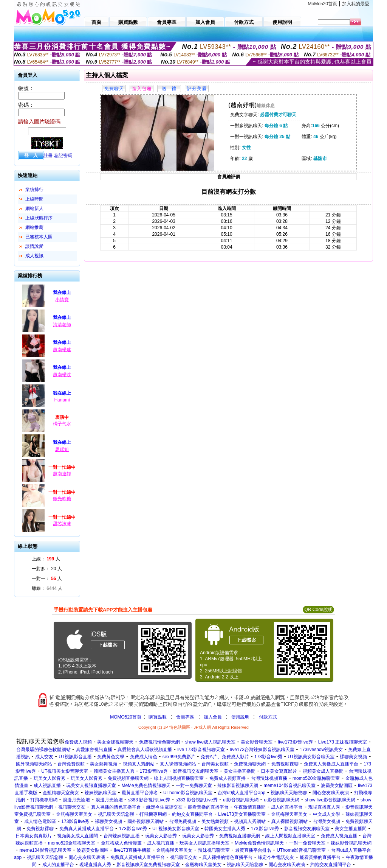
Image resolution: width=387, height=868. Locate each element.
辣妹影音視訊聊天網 (238, 786)
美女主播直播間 (240, 771)
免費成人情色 (144, 757)
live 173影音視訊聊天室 (201, 750)
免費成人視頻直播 (228, 778)
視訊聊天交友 (72, 807)
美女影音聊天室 (257, 742)
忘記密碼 (63, 156)
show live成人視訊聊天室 (210, 742)
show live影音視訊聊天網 (330, 800)
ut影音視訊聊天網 (241, 800)
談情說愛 (34, 246)
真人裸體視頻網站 (178, 764)
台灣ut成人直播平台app (241, 793)
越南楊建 (62, 350)
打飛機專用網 (44, 800)
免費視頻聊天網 (250, 764)
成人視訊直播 (47, 786)
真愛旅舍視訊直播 (94, 750)
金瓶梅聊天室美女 (61, 793)
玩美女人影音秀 (50, 778)
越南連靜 (62, 474)
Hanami (62, 400)
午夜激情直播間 (250, 807)
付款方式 (268, 717)
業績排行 (34, 190)
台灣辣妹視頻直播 (269, 778)
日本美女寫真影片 (279, 771)
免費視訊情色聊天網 (159, 742)
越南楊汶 (62, 375)
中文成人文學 (327, 814)
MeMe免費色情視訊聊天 (146, 786)
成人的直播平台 (287, 807)
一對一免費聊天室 (194, 786)
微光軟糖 (62, 499)
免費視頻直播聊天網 (128, 778)
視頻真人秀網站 (139, 764)
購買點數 (157, 717)
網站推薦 (34, 227)
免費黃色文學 (111, 757)
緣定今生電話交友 (164, 807)
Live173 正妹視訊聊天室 (343, 742)
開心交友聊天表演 (331, 793)
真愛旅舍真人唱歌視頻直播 (145, 750)
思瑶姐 (62, 450)
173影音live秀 (268, 757)
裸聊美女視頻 (353, 757)
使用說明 (240, 717)
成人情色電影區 (40, 821)
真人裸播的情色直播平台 (116, 807)
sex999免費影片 (179, 757)
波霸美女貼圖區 (337, 786)
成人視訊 (34, 256)
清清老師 (62, 325)
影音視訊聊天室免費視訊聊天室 (148, 865)
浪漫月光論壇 (76, 800)
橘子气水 (62, 424)
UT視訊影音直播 (75, 757)
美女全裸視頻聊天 (115, 742)
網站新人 (34, 208)
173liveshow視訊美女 (321, 750)
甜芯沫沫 (62, 524)
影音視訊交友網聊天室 (196, 771)
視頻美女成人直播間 (323, 771)
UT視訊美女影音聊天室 (311, 757)
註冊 (48, 156)
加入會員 (213, 717)
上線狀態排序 (39, 218)
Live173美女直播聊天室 (242, 814)
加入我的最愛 (356, 4)
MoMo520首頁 (323, 4)
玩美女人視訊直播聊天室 (91, 786)
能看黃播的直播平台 (208, 807)
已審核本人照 (39, 237)
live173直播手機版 (132, 850)
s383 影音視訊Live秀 (149, 800)
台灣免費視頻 (71, 764)
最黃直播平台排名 (140, 793)
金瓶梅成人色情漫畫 (121, 843)
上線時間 (34, 199)
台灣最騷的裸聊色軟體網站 (43, 750)
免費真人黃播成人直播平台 (331, 764)
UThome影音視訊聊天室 (188, 793)
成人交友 (44, 757)
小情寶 (62, 300)
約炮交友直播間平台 (192, 814)
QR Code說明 (318, 610)
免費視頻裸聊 (285, 764)
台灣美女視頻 (215, 764)
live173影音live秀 (296, 742)
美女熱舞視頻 (104, 764)
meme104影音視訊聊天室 (289, 786)
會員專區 (185, 717)
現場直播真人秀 (324, 807)
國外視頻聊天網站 (34, 764)
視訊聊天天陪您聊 (289, 793)
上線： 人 (46, 559)
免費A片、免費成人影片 (225, 757)
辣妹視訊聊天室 (101, 793)
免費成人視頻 (78, 742)
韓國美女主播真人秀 (114, 771)
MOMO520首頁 (126, 717)
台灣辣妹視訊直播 (122, 836)
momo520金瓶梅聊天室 (316, 778)
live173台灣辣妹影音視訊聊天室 (262, 750)
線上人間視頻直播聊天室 (179, 778)
